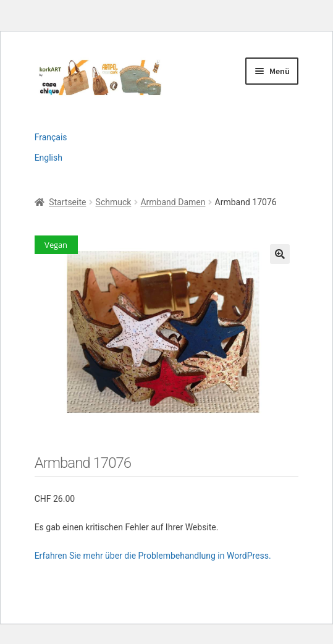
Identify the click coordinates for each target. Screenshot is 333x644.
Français (51, 137)
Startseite (67, 202)
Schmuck (114, 202)
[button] (280, 254)
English (48, 158)
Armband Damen (173, 202)
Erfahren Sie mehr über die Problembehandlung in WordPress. (153, 556)
